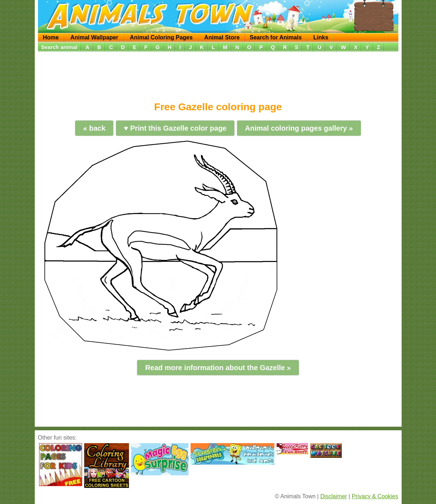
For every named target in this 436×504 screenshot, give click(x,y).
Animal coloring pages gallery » (299, 128)
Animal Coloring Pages (161, 37)
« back (94, 128)
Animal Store (222, 37)
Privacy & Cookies (375, 496)
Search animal (59, 47)
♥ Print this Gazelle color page (175, 128)
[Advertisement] (218, 74)
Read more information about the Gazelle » (218, 368)
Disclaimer (334, 496)
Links (321, 37)
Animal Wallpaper (94, 37)
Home (51, 37)
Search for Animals (276, 37)
